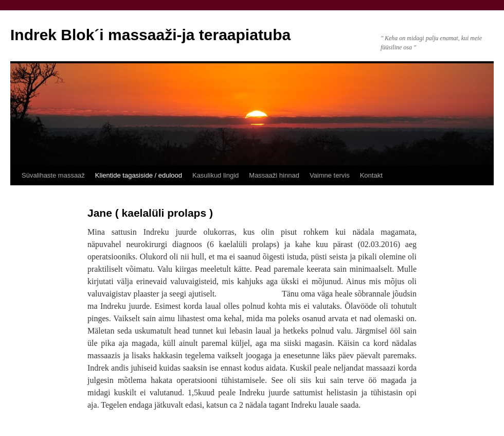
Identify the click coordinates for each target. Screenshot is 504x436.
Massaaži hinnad (274, 175)
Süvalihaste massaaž (53, 175)
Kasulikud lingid (215, 175)
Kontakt (371, 175)
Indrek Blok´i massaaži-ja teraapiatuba (150, 35)
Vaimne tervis (330, 175)
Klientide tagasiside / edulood (139, 175)
